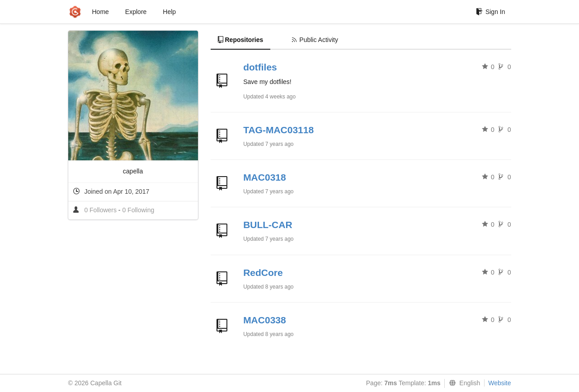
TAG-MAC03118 (278, 130)
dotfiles (260, 67)
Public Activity (315, 40)
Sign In (491, 12)
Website (499, 383)
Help (169, 12)
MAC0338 (265, 320)
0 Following (138, 210)
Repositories (241, 40)
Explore (136, 12)
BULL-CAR (268, 225)
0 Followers (101, 210)
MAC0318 (265, 177)
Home (101, 12)
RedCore (263, 273)
